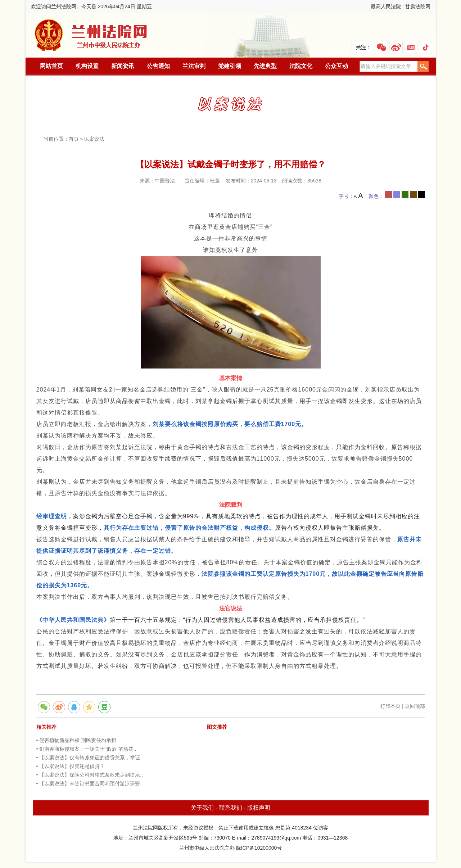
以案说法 (94, 139)
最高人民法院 (386, 6)
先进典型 (265, 66)
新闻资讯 (123, 66)
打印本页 (390, 706)
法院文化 (301, 66)
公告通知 (158, 66)
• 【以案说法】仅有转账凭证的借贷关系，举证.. (90, 758)
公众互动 (336, 66)
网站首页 (51, 66)
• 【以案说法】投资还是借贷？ (71, 766)
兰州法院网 (91, 35)
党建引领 (230, 66)
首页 (74, 139)
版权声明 (259, 808)
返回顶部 (415, 706)
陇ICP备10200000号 (259, 848)
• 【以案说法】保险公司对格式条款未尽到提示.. (90, 775)
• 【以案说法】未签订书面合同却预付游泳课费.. (90, 783)
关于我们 (202, 808)
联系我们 (231, 808)
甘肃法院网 (418, 6)
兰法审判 (194, 66)
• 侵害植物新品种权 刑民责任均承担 (76, 740)
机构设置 (87, 66)
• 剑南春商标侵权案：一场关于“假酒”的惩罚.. (86, 749)
